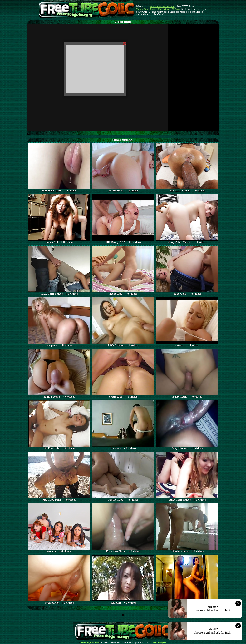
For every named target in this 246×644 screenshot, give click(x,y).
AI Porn (176, 9)
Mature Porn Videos (160, 9)
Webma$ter (160, 642)
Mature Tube (143, 9)
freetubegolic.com (90, 642)
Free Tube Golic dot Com (162, 7)
